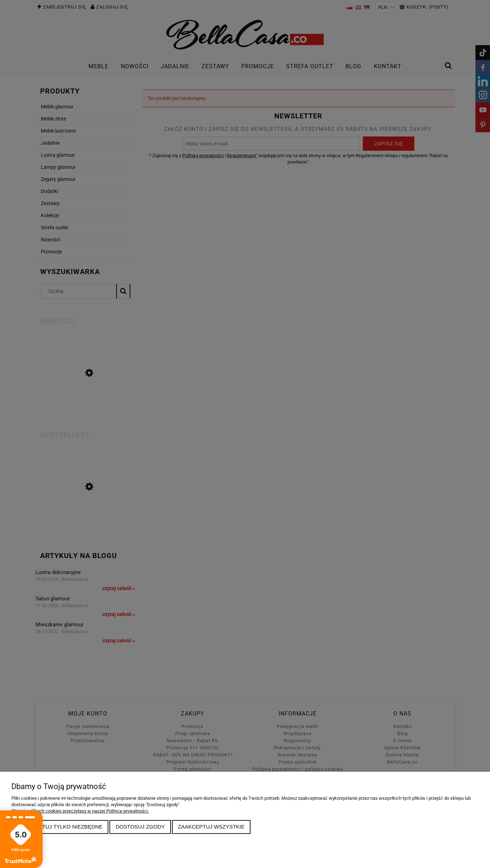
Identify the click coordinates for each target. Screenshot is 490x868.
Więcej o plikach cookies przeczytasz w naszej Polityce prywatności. (80, 811)
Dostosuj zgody (140, 827)
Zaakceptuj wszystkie (211, 827)
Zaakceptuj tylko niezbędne (60, 827)
